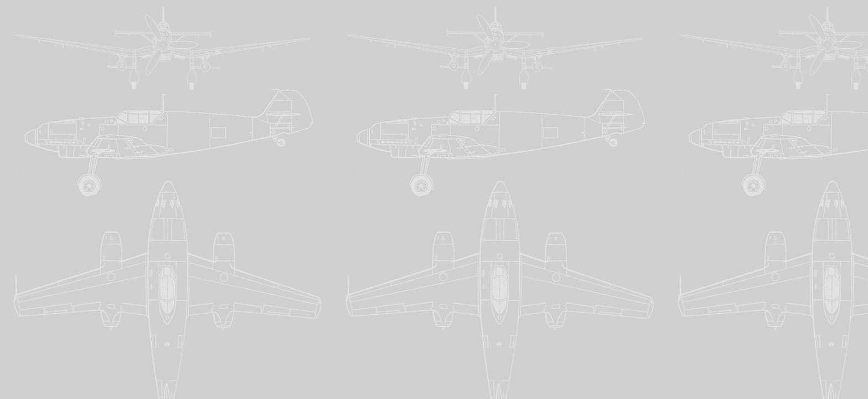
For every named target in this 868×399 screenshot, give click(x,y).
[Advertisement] (434, 82)
